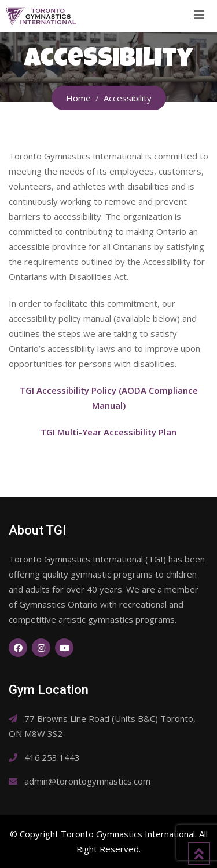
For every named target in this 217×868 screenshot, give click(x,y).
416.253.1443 (52, 757)
